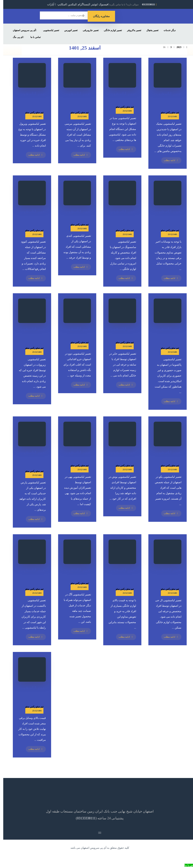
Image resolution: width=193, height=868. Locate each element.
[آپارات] (49, 4)
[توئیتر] (91, 4)
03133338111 (83, 818)
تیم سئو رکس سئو (31, 113)
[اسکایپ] (59, 4)
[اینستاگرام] (81, 4)
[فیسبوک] (101, 4)
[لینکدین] (69, 4)
